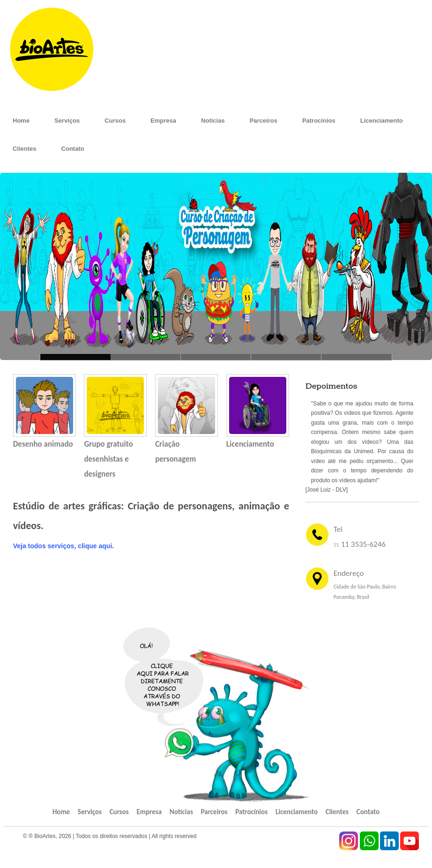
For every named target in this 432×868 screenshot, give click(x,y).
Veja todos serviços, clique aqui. (64, 546)
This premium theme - (216, 357)
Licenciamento (382, 121)
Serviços (67, 121)
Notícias (213, 121)
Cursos (115, 121)
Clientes (25, 149)
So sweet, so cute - (146, 357)
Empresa (163, 121)
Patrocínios (319, 121)
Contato (73, 149)
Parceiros (264, 121)
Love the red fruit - (286, 357)
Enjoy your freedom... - (357, 357)
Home (21, 121)
